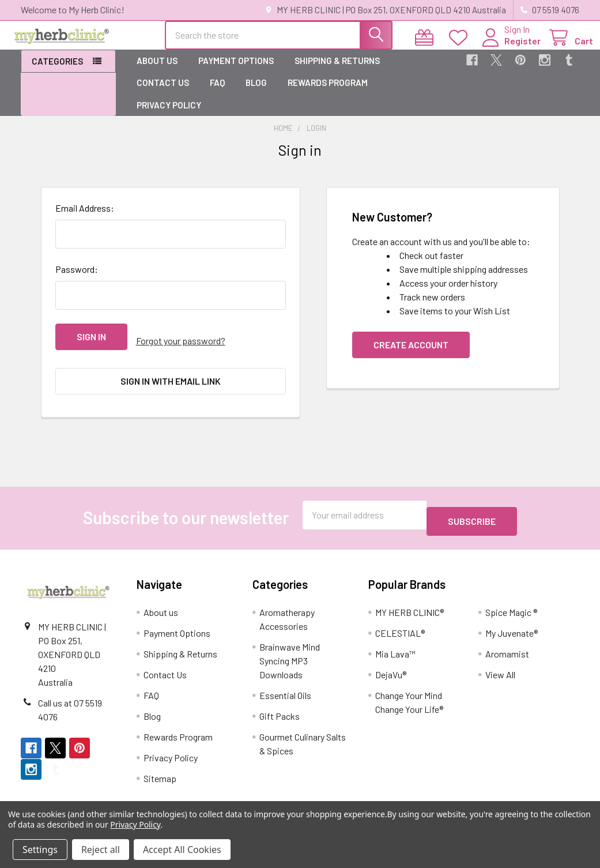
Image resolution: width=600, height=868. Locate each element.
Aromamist (507, 640)
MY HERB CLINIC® (410, 599)
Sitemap (160, 765)
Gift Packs (280, 703)
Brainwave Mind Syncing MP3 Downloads (290, 647)
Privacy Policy (169, 115)
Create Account (411, 355)
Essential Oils (285, 682)
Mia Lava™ (395, 640)
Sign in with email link (171, 383)
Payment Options (236, 71)
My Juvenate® (512, 620)
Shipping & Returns (337, 71)
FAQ (217, 93)
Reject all (101, 850)
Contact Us (163, 93)
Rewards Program (328, 93)
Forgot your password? (181, 347)
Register (509, 48)
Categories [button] (57, 72)
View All (500, 661)
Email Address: (85, 218)
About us (157, 71)
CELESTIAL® (400, 620)
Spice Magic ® (511, 599)
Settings (40, 850)
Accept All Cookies (182, 850)
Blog (256, 93)
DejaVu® (391, 661)
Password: (77, 279)
